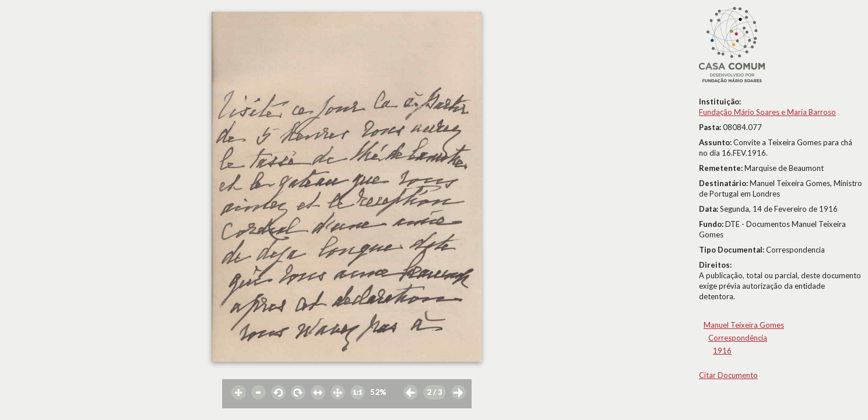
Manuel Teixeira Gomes (744, 325)
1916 (722, 351)
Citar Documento (728, 375)
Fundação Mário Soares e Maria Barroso (767, 112)
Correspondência (738, 338)
